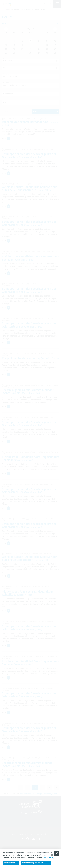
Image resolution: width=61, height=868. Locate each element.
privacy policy (48, 858)
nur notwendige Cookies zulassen (36, 863)
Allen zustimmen (11, 863)
